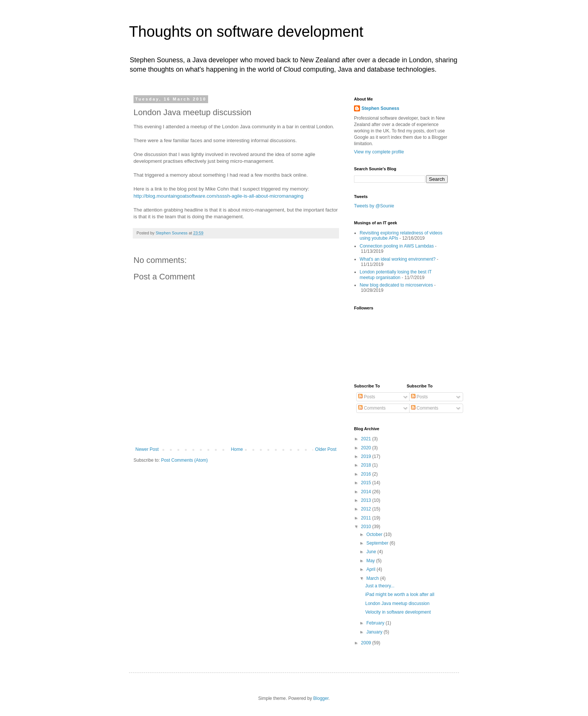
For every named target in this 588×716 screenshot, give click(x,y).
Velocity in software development (398, 612)
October (375, 534)
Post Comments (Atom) (184, 460)
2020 (367, 448)
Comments (372, 408)
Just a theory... (380, 586)
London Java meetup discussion (397, 603)
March (373, 578)
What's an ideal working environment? (397, 259)
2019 (367, 456)
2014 (367, 492)
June (372, 552)
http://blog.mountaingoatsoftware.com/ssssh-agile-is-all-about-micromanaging (218, 196)
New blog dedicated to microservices (396, 285)
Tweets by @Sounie (374, 206)
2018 (367, 465)
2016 (367, 474)
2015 (367, 483)
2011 (367, 518)
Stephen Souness (380, 108)
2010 (367, 527)
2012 (367, 509)
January (375, 632)
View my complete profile (379, 152)
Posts (367, 397)
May (371, 561)
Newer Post (147, 449)
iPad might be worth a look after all (400, 594)
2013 (367, 500)
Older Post (326, 449)
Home (237, 449)
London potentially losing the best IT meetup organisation (396, 275)
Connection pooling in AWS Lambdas (397, 246)
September (378, 543)
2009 (367, 643)
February (376, 623)
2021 (367, 439)
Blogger (321, 698)
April (371, 569)
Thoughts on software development (246, 32)
